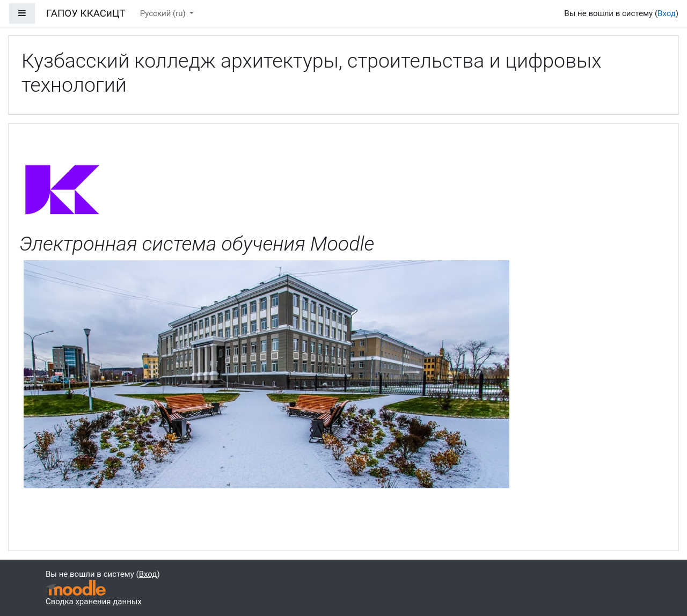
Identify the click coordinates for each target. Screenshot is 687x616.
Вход (667, 13)
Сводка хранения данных (94, 602)
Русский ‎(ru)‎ (164, 13)
